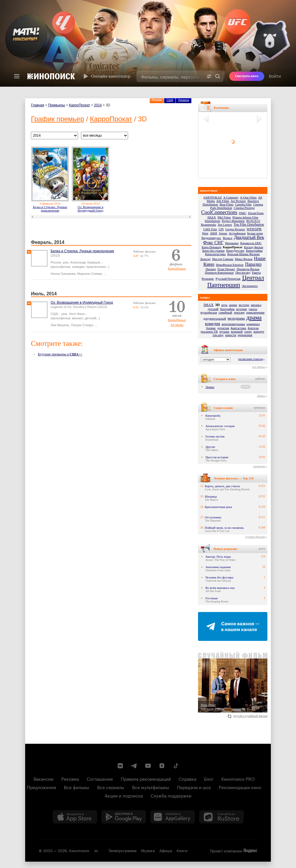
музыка (224, 331)
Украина (184, 100)
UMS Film (210, 229)
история (242, 309)
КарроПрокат (80, 105)
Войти (275, 76)
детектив (223, 328)
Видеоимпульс (211, 238)
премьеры (259, 466)
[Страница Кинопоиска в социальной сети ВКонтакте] (120, 766)
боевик (211, 328)
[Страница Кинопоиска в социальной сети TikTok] (176, 766)
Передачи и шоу (194, 787)
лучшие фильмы (255, 537)
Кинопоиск (79, 850)
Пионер (211, 269)
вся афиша (259, 367)
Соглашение (100, 778)
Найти (218, 76)
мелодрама (236, 318)
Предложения (41, 787)
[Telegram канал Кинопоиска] (134, 766)
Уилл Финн (77, 314)
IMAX (212, 217)
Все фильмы (77, 787)
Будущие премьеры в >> (60, 354)
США (170, 100)
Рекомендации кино (240, 787)
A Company (231, 197)
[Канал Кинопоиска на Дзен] (162, 766)
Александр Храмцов (85, 262)
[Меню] (17, 76)
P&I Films (224, 217)
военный (237, 331)
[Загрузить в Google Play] (124, 817)
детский (213, 309)
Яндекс (250, 851)
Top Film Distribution (249, 225)
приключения (255, 312)
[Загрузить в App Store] (75, 817)
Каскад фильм (254, 247)
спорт (248, 331)
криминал (253, 324)
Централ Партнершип (236, 281)
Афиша (166, 850)
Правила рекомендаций (146, 778)
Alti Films (223, 201)
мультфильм (209, 312)
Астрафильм (237, 233)
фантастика (238, 328)
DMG (243, 213)
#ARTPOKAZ (213, 197)
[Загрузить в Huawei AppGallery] (173, 817)
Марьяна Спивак (89, 274)
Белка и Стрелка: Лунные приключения (50, 209)
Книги (182, 850)
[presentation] (148, 43)
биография (227, 309)
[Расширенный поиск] (209, 76)
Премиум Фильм (248, 269)
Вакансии (44, 778)
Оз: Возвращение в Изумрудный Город (90, 209)
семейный (225, 312)
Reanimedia (209, 225)
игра (224, 305)
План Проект (226, 269)
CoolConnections (219, 212)
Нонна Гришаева (63, 274)
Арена (223, 233)
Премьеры (56, 105)
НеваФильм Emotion (230, 265)
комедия (212, 324)
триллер (239, 312)
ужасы (253, 309)
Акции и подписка (124, 795)
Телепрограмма (122, 850)
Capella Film (243, 204)
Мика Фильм (244, 259)
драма (254, 318)
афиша (261, 396)
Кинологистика (215, 254)
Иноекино (232, 243)
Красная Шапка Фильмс (244, 254)
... (105, 274)
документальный (215, 318)
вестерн (244, 305)
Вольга (228, 238)
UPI (221, 229)
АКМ (213, 233)
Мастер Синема (223, 259)
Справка (187, 778)
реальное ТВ (209, 331)
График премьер (58, 119)
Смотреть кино (247, 76)
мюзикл (256, 305)
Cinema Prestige (244, 208)
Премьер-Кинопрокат (219, 272)
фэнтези (253, 328)
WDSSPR (254, 229)
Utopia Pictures (235, 229)
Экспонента (250, 286)
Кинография (254, 251)
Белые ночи (255, 233)
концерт (259, 331)
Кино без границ (213, 251)
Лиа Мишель (60, 325)
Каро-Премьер (211, 247)
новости (231, 335)
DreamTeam (256, 213)
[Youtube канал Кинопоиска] (148, 766)
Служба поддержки (171, 795)
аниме (233, 305)
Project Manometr (233, 221)
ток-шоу (218, 335)
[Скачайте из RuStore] (221, 817)
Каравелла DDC (251, 243)
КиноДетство (235, 251)
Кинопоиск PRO (238, 778)
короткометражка (233, 324)
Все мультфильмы (151, 787)
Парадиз (253, 264)
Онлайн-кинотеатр (106, 76)
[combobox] (170, 76)
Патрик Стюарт (82, 325)
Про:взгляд (243, 272)
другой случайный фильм (248, 716)
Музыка (148, 850)
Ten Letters (225, 225)
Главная (38, 105)
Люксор (205, 259)
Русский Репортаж (228, 279)
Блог (209, 778)
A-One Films (248, 197)
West (205, 233)
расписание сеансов (250, 359)
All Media (177, 325)
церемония (245, 335)
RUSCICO (253, 221)
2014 (98, 105)
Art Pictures (238, 201)
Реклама (70, 778)
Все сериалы (111, 787)
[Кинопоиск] (51, 76)
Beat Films (227, 204)
